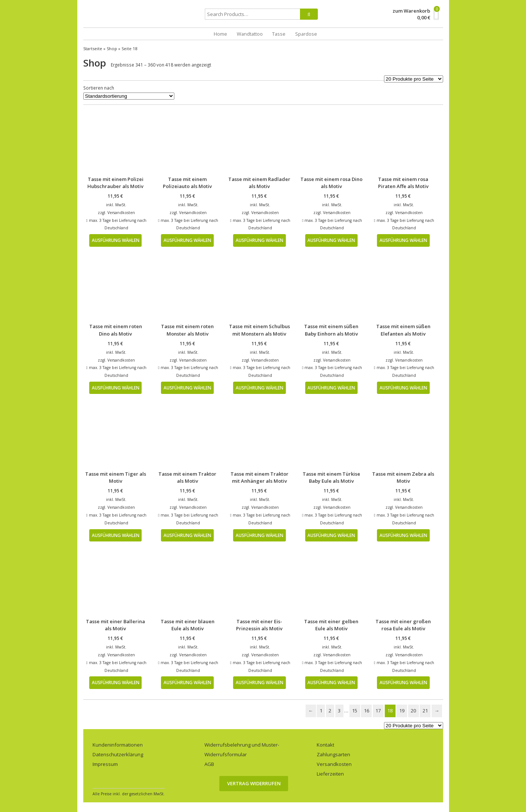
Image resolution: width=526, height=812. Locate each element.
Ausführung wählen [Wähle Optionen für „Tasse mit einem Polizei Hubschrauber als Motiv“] (116, 240)
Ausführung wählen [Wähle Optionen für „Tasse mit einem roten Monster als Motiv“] (187, 388)
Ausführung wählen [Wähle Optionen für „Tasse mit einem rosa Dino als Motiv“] (331, 240)
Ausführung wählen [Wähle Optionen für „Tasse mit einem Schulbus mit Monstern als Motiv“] (259, 388)
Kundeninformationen (118, 745)
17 (378, 711)
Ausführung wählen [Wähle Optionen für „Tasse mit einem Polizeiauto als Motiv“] (187, 240)
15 (355, 711)
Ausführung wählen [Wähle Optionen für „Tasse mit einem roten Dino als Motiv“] (116, 388)
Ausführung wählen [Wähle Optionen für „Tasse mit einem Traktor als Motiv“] (187, 535)
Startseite (93, 48)
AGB (209, 764)
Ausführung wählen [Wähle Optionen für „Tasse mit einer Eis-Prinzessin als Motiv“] (259, 682)
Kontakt (325, 745)
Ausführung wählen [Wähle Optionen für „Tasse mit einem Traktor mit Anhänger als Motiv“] (259, 535)
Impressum (105, 764)
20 (413, 711)
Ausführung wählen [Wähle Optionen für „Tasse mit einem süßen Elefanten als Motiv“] (403, 388)
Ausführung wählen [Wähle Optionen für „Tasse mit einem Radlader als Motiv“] (259, 240)
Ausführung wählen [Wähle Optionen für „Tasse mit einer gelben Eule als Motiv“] (331, 682)
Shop (112, 48)
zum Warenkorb (411, 11)
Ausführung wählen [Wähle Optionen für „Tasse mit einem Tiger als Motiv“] (116, 535)
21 (425, 711)
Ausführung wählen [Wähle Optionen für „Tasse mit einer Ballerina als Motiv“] (116, 682)
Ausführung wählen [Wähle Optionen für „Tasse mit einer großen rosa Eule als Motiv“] (403, 682)
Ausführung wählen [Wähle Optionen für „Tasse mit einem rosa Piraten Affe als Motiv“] (403, 240)
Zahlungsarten (333, 754)
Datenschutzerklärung (118, 754)
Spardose (306, 34)
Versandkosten (121, 213)
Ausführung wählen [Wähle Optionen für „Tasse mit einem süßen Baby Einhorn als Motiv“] (331, 388)
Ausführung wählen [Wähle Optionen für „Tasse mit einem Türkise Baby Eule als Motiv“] (331, 535)
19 (402, 711)
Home (220, 34)
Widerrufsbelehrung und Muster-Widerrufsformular (242, 750)
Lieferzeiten (330, 774)
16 (367, 711)
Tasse (279, 34)
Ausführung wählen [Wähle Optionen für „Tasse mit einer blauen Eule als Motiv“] (187, 682)
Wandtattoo (250, 34)
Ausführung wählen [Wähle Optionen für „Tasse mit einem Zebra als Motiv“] (403, 535)
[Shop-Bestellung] (129, 96)
